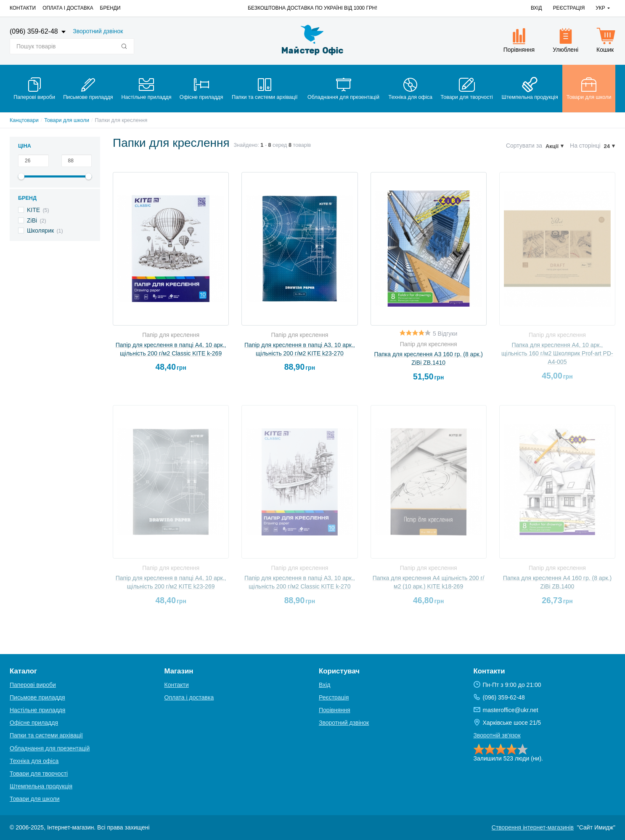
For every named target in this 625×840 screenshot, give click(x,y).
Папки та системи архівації (46, 735)
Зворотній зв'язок (497, 735)
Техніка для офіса (34, 761)
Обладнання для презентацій (50, 748)
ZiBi (32, 220)
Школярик (40, 231)
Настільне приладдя (37, 710)
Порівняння (335, 710)
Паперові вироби (33, 685)
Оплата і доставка (68, 8)
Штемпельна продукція (41, 786)
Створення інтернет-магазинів (533, 827)
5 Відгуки (445, 334)
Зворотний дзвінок (98, 31)
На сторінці (585, 146)
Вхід (536, 8)
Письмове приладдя (37, 697)
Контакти (23, 8)
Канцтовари (24, 120)
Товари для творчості (39, 774)
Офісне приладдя (34, 723)
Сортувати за (524, 146)
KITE (33, 210)
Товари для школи (67, 120)
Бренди (110, 8)
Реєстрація (569, 8)
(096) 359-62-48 (35, 31)
